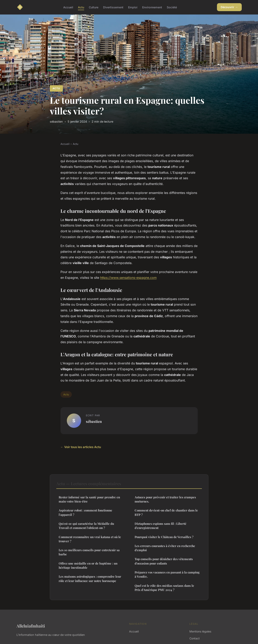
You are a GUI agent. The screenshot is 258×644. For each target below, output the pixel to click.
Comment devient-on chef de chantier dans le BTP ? (166, 512)
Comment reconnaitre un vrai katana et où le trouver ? (90, 539)
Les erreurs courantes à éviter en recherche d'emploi (165, 548)
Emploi (133, 7)
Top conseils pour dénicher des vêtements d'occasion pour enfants (164, 561)
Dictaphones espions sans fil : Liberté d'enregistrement (161, 526)
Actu (81, 7)
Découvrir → (229, 7)
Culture (94, 7)
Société (172, 7)
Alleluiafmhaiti (31, 626)
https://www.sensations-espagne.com (128, 278)
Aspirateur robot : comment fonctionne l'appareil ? (85, 512)
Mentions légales (200, 631)
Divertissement (113, 7)
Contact (195, 638)
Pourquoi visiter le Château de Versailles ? (164, 537)
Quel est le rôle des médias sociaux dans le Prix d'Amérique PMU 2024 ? (164, 588)
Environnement (152, 7)
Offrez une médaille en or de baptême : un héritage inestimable (88, 565)
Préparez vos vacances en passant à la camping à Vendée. (167, 574)
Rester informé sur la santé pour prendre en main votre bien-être (89, 499)
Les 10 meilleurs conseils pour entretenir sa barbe (89, 552)
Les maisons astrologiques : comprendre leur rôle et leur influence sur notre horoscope (90, 579)
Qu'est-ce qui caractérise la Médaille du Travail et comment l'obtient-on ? (86, 526)
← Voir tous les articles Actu (81, 447)
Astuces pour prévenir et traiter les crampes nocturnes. (165, 499)
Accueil (68, 7)
